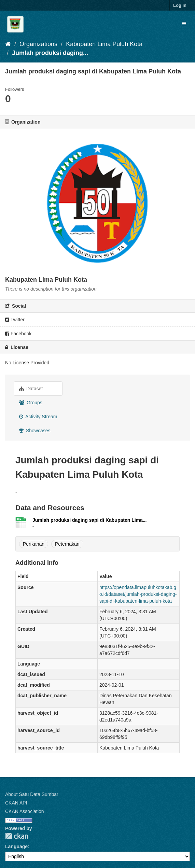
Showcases (35, 431)
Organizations (38, 44)
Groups (31, 403)
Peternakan (67, 544)
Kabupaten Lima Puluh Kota (104, 44)
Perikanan (34, 544)
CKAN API (16, 803)
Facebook (18, 334)
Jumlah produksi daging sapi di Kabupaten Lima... (90, 520)
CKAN (17, 836)
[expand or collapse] (184, 24)
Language (16, 846)
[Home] (8, 44)
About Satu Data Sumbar (32, 794)
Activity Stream (38, 417)
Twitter (15, 320)
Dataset (31, 389)
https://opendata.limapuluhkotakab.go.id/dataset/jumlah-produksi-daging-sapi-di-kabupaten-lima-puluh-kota (138, 594)
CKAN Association (25, 811)
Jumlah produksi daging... (50, 53)
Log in (180, 5)
